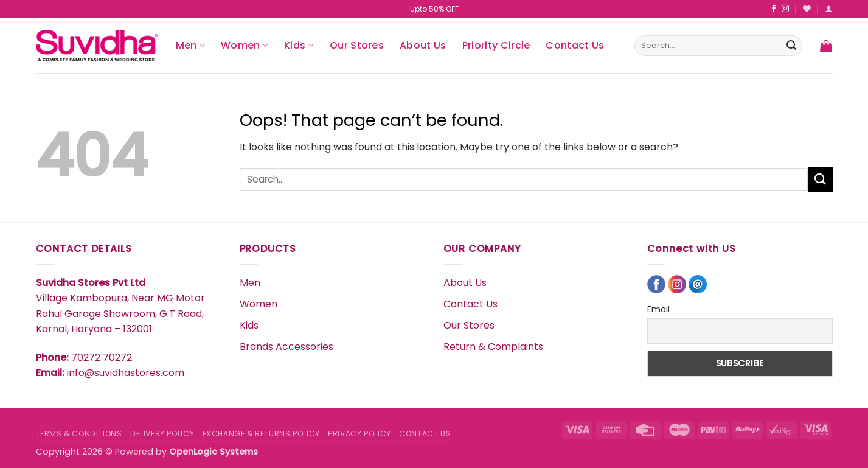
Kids (299, 45)
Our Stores (357, 45)
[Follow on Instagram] (785, 9)
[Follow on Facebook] (774, 9)
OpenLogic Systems (214, 452)
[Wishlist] (807, 9)
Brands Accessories (286, 347)
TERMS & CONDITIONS (79, 434)
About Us (423, 45)
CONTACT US (425, 434)
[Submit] (791, 46)
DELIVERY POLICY (162, 434)
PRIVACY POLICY (359, 434)
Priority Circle (496, 45)
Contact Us (575, 45)
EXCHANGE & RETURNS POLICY (261, 434)
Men (190, 45)
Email (658, 309)
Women (245, 45)
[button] (829, 9)
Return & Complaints (493, 347)
